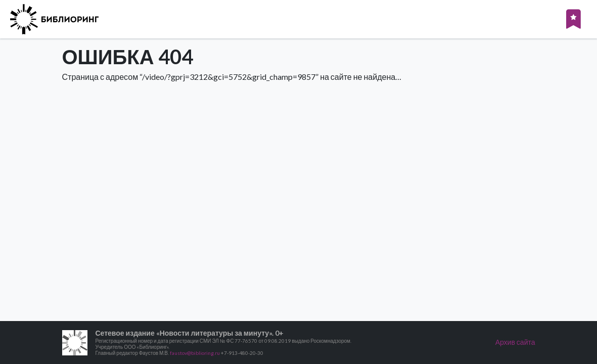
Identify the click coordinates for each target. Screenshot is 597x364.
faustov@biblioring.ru (195, 353)
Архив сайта (515, 342)
